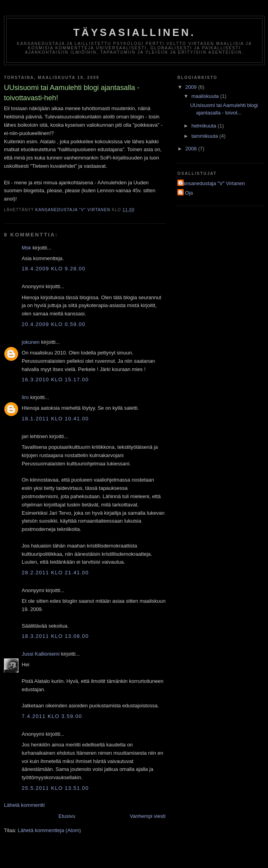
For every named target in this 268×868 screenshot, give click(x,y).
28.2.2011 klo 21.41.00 (55, 573)
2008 (192, 149)
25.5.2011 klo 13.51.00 (55, 788)
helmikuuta (205, 126)
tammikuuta (206, 136)
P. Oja (186, 193)
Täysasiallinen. (135, 32)
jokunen (31, 342)
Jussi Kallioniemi (41, 654)
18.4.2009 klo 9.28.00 (54, 269)
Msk (26, 248)
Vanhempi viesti (148, 816)
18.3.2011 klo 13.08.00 (55, 636)
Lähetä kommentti (24, 805)
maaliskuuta (206, 96)
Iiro (25, 397)
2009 (192, 87)
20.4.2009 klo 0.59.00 (54, 324)
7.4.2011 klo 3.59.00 (52, 716)
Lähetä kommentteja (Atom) (49, 830)
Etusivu (67, 816)
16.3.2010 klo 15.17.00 (55, 380)
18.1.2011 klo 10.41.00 (55, 419)
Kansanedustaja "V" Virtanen (212, 183)
